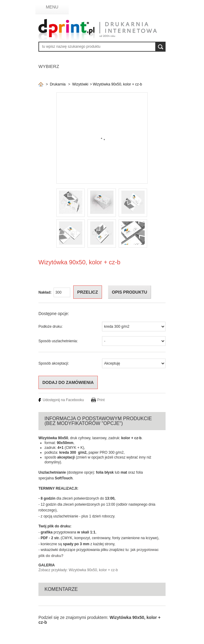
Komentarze (61, 589)
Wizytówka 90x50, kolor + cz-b (117, 84)
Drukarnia (58, 84)
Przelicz (87, 292)
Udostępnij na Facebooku (63, 400)
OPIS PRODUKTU (130, 292)
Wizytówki (80, 84)
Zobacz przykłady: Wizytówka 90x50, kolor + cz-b (78, 570)
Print (101, 400)
